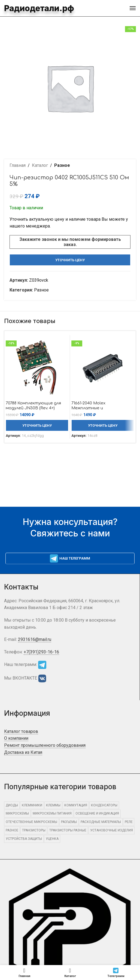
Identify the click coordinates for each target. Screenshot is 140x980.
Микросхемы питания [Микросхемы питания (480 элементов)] (52, 813)
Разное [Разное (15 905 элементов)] (12, 830)
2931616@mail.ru (35, 639)
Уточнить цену (70, 260)
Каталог (40, 165)
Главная (18, 165)
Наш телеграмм (70, 558)
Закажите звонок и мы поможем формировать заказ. (70, 242)
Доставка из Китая (23, 752)
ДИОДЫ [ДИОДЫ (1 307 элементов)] (12, 805)
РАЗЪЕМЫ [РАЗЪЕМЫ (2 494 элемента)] (69, 822)
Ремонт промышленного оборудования (45, 745)
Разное (62, 165)
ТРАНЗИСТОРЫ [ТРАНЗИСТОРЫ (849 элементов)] (34, 830)
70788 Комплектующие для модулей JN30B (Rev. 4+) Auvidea (33, 408)
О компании (16, 738)
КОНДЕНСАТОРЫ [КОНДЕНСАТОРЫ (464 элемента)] (104, 805)
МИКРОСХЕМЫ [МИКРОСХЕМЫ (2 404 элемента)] (17, 813)
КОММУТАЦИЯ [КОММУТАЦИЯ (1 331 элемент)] (76, 805)
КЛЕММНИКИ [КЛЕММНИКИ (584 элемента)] (32, 805)
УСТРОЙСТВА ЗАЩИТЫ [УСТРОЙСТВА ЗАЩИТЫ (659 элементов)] (24, 839)
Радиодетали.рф (34, 8)
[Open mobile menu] (133, 8)
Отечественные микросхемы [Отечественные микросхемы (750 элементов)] (31, 822)
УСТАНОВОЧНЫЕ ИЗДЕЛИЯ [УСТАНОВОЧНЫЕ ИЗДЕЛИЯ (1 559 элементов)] (112, 830)
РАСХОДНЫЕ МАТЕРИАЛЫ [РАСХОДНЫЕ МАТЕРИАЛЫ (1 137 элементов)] (101, 822)
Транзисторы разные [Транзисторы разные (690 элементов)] (68, 830)
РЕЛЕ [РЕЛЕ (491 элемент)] (129, 822)
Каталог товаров (21, 731)
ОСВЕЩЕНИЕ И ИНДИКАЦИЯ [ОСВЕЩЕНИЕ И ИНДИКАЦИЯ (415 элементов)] (97, 813)
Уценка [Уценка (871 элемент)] (52, 839)
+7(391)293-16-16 (41, 652)
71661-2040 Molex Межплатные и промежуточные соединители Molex (92, 410)
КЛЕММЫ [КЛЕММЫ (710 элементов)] (53, 805)
